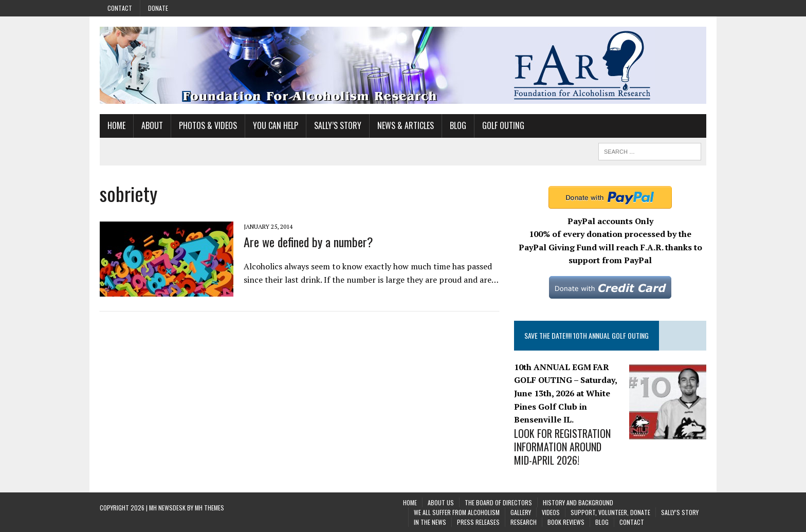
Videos (551, 512)
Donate (158, 8)
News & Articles (406, 125)
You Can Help (276, 125)
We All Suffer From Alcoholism (457, 512)
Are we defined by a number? (308, 242)
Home (116, 125)
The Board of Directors (498, 502)
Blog (458, 125)
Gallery (521, 512)
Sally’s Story (338, 125)
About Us (441, 502)
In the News (430, 522)
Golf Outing (503, 125)
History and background (578, 502)
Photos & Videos (208, 125)
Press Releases (478, 522)
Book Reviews (566, 522)
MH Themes (209, 508)
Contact (120, 8)
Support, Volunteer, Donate (610, 512)
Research (524, 522)
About (152, 125)
